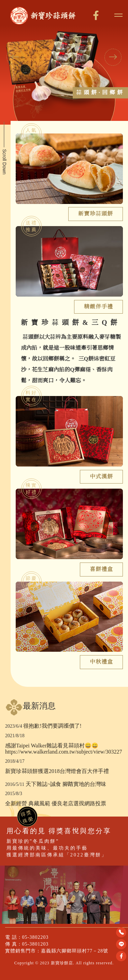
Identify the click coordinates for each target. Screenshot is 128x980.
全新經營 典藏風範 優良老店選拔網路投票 (56, 803)
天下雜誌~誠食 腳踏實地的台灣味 (66, 784)
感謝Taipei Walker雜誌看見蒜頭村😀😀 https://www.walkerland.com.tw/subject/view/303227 (63, 749)
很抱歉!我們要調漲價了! (52, 726)
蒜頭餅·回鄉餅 (100, 92)
